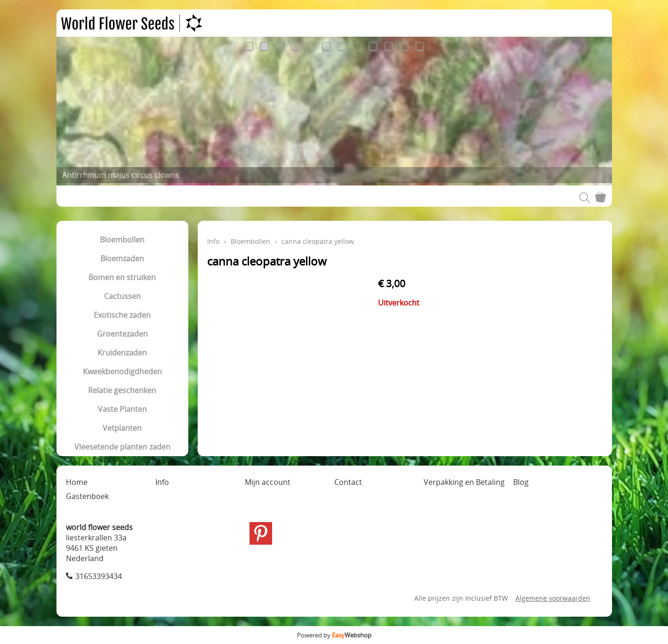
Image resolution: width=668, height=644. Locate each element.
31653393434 (99, 576)
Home (77, 482)
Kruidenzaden (122, 353)
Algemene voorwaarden (553, 598)
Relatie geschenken (122, 390)
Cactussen (122, 296)
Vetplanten (122, 428)
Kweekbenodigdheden (122, 371)
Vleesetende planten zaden (122, 447)
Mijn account (268, 482)
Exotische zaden (122, 315)
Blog (521, 482)
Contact (348, 482)
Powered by (334, 635)
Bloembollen (122, 240)
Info (213, 241)
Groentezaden (122, 334)
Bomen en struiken (122, 277)
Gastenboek (87, 496)
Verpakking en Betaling (464, 482)
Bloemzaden (122, 258)
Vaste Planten (122, 409)
